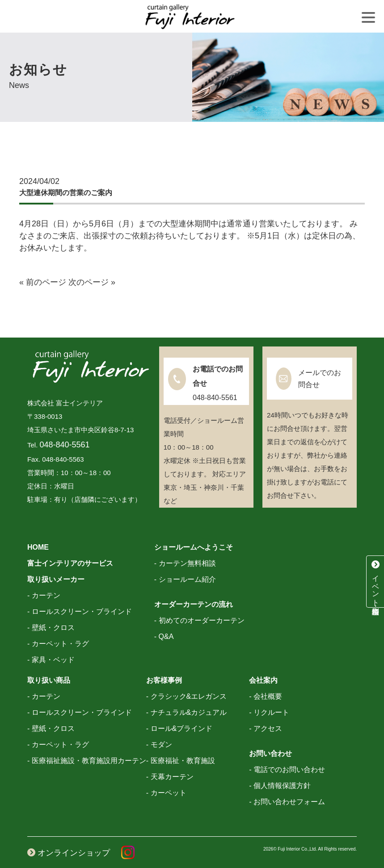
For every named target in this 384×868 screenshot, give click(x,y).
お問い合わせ (270, 753)
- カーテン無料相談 (185, 563)
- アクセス (266, 728)
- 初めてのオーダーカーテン (199, 620)
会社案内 (263, 680)
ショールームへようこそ (194, 547)
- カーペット (166, 793)
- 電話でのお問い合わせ (287, 770)
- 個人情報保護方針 (280, 786)
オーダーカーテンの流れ (194, 604)
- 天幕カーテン (170, 777)
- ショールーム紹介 (185, 579)
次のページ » (92, 282)
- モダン (159, 745)
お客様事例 (164, 680)
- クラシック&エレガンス (186, 696)
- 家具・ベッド (51, 660)
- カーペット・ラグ (58, 644)
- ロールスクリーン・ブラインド (80, 611)
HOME (38, 547)
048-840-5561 (64, 445)
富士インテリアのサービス (70, 563)
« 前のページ (43, 282)
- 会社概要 (266, 696)
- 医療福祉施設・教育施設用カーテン (87, 761)
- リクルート (269, 712)
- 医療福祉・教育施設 (181, 761)
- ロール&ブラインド (179, 728)
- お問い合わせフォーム (287, 802)
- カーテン (44, 595)
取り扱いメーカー (56, 579)
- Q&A (164, 636)
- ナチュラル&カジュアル (186, 712)
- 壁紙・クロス (51, 628)
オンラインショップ (69, 853)
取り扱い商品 (49, 680)
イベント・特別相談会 (376, 581)
